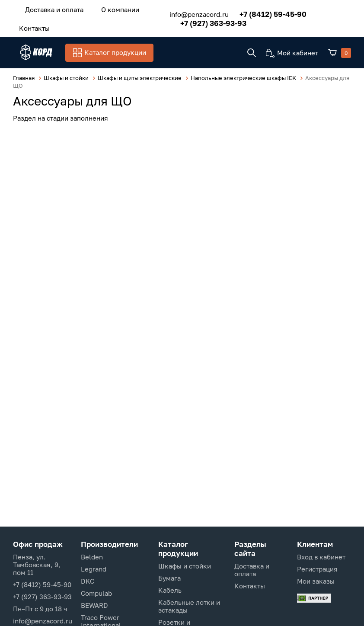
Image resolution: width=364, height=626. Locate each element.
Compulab (96, 593)
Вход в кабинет (321, 557)
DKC (88, 581)
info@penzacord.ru (189, 12)
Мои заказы (316, 581)
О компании (109, 8)
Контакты (30, 25)
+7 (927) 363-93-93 (203, 21)
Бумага (169, 578)
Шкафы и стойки (185, 566)
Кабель (170, 590)
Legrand (94, 569)
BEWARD (94, 605)
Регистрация (317, 569)
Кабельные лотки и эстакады (189, 606)
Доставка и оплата (50, 8)
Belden (92, 557)
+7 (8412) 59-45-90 (263, 12)
